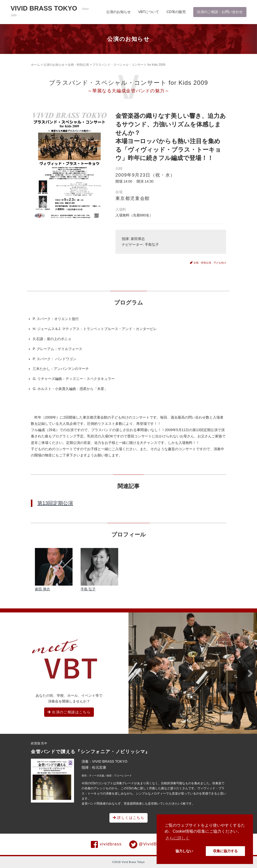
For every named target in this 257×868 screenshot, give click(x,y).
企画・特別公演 (78, 65)
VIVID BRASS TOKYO (50, 11)
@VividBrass (148, 844)
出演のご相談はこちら (69, 712)
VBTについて (149, 12)
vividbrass (106, 844)
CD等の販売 (176, 12)
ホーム (35, 65)
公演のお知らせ (118, 12)
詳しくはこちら (129, 818)
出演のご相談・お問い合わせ (220, 12)
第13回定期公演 (55, 503)
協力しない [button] (184, 851)
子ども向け (220, 263)
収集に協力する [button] (225, 851)
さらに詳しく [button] (177, 838)
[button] (139, 674)
